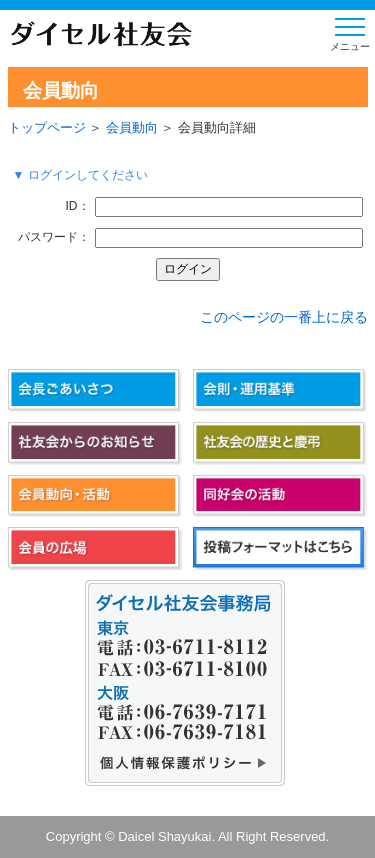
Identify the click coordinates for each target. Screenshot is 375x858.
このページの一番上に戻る (284, 317)
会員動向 (132, 127)
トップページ (47, 127)
